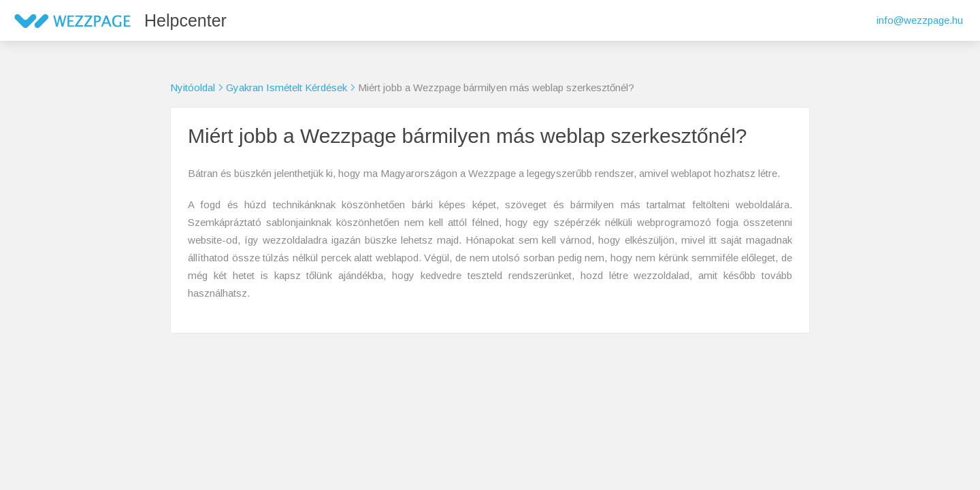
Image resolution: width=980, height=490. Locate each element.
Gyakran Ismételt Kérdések (287, 87)
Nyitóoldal (193, 87)
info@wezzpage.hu (920, 20)
